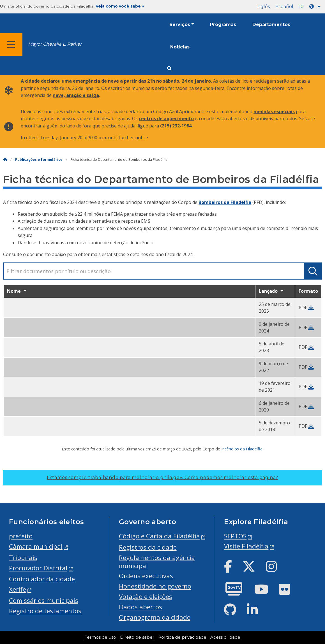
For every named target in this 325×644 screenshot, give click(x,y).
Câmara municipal (36, 546)
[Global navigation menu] (11, 45)
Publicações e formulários (39, 160)
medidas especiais (274, 111)
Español (284, 7)
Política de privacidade (182, 637)
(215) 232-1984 (176, 126)
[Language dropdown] (316, 7)
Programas (223, 25)
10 (301, 7)
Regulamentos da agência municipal (157, 562)
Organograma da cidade (155, 617)
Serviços (180, 25)
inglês (263, 7)
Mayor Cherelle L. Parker (55, 44)
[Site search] (169, 68)
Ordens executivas (146, 576)
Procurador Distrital (38, 568)
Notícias (180, 47)
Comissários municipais (44, 600)
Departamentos (271, 25)
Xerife (18, 589)
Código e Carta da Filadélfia (159, 536)
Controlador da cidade (42, 579)
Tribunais (23, 558)
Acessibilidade (225, 637)
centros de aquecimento (166, 118)
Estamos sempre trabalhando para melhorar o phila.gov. (162, 477)
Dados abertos (140, 607)
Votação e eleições (146, 597)
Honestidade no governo (155, 586)
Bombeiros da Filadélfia (225, 202)
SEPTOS (235, 536)
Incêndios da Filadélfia (242, 449)
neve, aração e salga (76, 95)
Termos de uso (100, 637)
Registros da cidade (148, 547)
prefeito (21, 536)
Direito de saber (137, 637)
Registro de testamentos (45, 611)
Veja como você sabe (120, 6)
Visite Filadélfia (246, 546)
